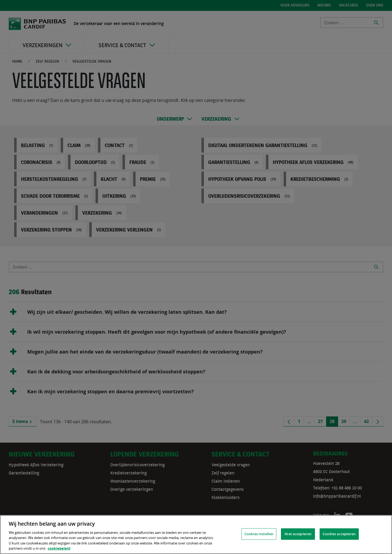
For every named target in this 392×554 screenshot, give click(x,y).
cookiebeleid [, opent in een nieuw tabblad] (59, 548)
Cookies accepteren (339, 534)
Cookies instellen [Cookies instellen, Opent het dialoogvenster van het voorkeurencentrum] (259, 534)
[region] (196, 535)
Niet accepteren (298, 534)
